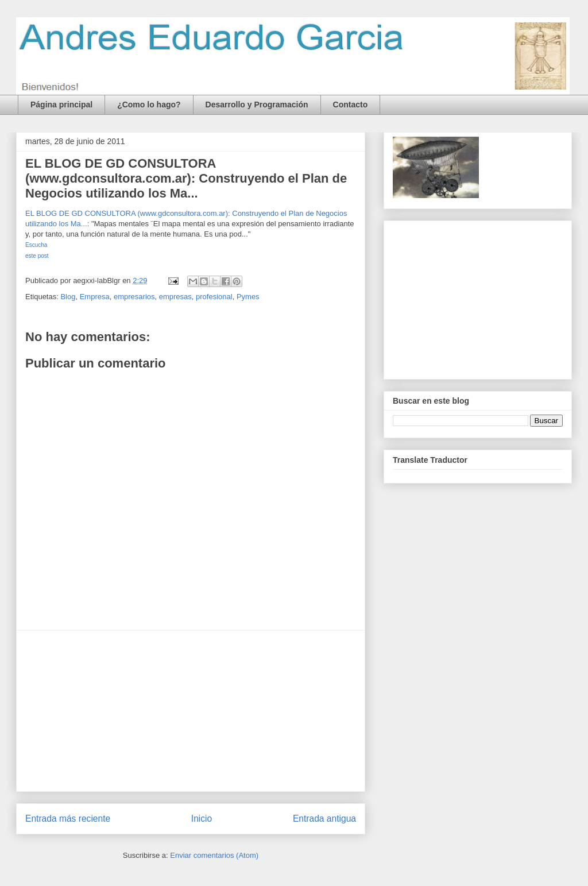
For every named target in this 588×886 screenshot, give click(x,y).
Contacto (351, 105)
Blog (68, 297)
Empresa (95, 297)
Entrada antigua (324, 819)
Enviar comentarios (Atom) (214, 855)
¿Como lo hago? (149, 105)
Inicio (202, 819)
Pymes (248, 297)
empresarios (134, 297)
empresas (175, 297)
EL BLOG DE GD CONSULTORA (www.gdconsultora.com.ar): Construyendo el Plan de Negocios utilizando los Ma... (186, 178)
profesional (214, 297)
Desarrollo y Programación (257, 105)
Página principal (61, 105)
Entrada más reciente (68, 819)
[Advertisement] (191, 711)
